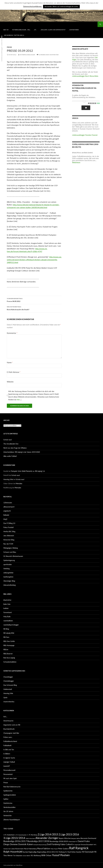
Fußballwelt (7, 745)
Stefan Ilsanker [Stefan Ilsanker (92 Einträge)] (76, 852)
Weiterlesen (76, 163)
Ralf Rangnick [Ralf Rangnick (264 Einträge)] (79, 848)
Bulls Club (7, 604)
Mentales (19, 484)
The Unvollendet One (11, 444)
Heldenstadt (8, 689)
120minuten (8, 503)
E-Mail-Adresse (14, 372)
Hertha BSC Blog (9, 531)
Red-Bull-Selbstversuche (12, 787)
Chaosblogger (8, 677)
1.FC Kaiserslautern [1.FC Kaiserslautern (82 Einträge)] (21, 835)
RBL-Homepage (9, 645)
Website (10, 382)
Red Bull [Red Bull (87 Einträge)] (25, 852)
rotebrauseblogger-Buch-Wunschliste (85, 76)
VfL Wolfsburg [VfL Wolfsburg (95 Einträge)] (36, 855)
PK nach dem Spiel (10, 778)
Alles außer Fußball (10, 456)
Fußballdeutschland (10, 741)
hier (18, 399)
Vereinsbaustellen (9, 807)
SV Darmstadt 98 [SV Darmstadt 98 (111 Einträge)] (89, 852)
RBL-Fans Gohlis (9, 641)
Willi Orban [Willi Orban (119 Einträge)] (46, 855)
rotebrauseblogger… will (21, 30)
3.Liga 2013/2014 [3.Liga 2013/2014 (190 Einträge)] (14, 838)
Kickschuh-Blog (9, 540)
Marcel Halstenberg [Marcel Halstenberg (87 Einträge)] (30, 849)
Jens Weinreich (9, 536)
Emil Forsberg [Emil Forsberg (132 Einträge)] (53, 844)
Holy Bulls (7, 617)
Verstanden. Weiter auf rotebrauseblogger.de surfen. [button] (61, 7)
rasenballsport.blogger (11, 625)
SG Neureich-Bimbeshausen (13, 556)
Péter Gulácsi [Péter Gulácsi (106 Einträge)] (63, 848)
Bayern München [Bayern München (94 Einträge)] (65, 838)
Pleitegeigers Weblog (11, 548)
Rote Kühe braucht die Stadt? (34, 308)
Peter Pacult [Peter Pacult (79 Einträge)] (54, 849)
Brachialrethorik (9, 729)
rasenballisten (8, 621)
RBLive (6, 650)
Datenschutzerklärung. (33, 6)
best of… (6, 30)
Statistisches (8, 803)
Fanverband (8, 612)
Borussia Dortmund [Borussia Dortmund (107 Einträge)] (88, 838)
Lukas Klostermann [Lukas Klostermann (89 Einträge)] (17, 849)
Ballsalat (6, 515)
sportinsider (8, 564)
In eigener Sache (9, 758)
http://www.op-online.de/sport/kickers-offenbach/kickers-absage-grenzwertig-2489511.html (34, 260)
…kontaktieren (74, 30)
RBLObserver (8, 654)
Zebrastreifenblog (10, 585)
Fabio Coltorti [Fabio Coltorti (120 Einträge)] (66, 844)
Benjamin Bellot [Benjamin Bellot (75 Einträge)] (76, 838)
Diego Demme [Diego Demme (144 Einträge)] (11, 844)
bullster (6, 608)
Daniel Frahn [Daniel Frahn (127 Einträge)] (84, 841)
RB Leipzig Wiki (9, 633)
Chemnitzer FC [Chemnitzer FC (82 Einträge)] (73, 841)
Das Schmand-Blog (10, 685)
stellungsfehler (8, 573)
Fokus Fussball (8, 527)
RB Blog (6, 629)
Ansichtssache (8, 721)
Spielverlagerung (9, 560)
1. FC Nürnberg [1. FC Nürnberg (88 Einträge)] (32, 835)
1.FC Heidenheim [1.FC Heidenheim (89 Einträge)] (9, 835)
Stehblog (6, 569)
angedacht (7, 511)
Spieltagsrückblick (10, 795)
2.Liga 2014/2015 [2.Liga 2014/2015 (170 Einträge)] (48, 834)
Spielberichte (8, 791)
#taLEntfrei (7, 600)
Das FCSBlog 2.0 (9, 523)
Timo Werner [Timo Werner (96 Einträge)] (8, 855)
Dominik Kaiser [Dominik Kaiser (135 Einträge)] (26, 844)
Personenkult (8, 774)
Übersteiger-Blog (9, 581)
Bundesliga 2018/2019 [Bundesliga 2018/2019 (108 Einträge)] (59, 841)
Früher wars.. (8, 737)
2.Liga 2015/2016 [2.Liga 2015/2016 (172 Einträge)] (69, 834)
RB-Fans (6, 637)
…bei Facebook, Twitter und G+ (14, 35)
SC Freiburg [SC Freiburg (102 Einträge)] (60, 852)
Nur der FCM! (8, 544)
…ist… (35, 30)
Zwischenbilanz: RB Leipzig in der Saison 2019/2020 (22, 452)
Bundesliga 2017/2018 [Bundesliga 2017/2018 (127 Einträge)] (38, 841)
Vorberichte (7, 816)
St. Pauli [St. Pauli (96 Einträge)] (68, 852)
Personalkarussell (9, 770)
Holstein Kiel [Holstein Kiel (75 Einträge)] (7, 849)
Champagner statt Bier (11, 733)
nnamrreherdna (9, 702)
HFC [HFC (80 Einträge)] (95, 845)
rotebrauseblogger (27, 55)
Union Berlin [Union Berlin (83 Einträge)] (26, 856)
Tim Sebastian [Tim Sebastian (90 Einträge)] (18, 856)
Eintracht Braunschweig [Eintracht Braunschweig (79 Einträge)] (40, 845)
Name (10, 362)
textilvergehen (8, 577)
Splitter (6, 799)
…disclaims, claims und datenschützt (53, 30)
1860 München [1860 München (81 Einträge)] (30, 838)
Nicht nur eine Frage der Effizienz (15, 448)
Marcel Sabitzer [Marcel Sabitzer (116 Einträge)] (44, 848)
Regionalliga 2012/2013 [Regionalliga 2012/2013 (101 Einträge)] (46, 852)
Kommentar (12, 333)
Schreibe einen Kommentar (49, 55)
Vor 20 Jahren (8, 811)
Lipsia (5, 697)
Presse (9, 47)
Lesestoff (6, 766)
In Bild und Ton (9, 750)
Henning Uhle (8, 479)
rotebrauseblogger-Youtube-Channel (85, 135)
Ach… (5, 717)
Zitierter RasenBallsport (12, 820)
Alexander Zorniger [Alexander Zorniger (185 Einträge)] (47, 838)
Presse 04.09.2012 (34, 300)
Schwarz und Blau (10, 552)
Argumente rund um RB (12, 725)
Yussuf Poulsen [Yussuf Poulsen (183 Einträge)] (61, 855)
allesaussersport (9, 507)
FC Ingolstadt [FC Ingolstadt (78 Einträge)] (77, 845)
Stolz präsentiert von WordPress (13, 865)
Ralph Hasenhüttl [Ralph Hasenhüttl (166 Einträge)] (13, 852)
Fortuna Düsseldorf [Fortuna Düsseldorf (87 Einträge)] (87, 845)
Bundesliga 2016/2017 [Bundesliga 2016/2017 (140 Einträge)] (15, 841)
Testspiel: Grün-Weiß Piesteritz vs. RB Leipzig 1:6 (28, 471)
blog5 (5, 519)
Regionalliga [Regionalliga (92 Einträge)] (33, 852)
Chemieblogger (9, 681)
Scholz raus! (8, 440)
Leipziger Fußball (9, 762)
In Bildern (7, 754)
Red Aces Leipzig (9, 658)
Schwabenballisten (10, 662)
